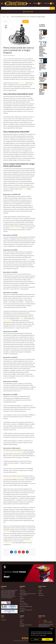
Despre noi (22, 598)
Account (22, 620)
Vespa (10, 320)
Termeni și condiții (24, 605)
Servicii (21, 600)
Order (21, 622)
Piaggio (21, 319)
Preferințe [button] (36, 639)
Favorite (35, 3)
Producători (4, 620)
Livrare (40, 592)
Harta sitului (41, 595)
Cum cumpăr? (23, 603)
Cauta (26, 21)
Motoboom (6, 532)
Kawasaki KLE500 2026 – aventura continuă (43, 80)
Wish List (22, 623)
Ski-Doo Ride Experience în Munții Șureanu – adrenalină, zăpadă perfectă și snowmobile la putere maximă (43, 51)
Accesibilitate (23, 592)
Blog (8, 17)
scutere (5, 320)
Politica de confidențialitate (26, 607)
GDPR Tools (22, 590)
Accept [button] (47, 639)
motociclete (22, 83)
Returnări (40, 594)
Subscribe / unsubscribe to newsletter (26, 626)
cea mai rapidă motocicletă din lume (13, 478)
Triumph (25, 189)
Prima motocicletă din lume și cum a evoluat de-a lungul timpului (28, 17)
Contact (40, 590)
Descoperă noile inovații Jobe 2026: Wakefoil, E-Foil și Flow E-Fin (43, 67)
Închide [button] (52, 629)
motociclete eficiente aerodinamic (13, 452)
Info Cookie (22, 608)
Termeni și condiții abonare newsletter (26, 611)
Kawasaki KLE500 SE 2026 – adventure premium (42, 92)
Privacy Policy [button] (43, 635)
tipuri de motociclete (15, 228)
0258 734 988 (29, 12)
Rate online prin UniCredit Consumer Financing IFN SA (28, 594)
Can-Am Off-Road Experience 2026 (42, 37)
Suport (21, 597)
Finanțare (22, 602)
